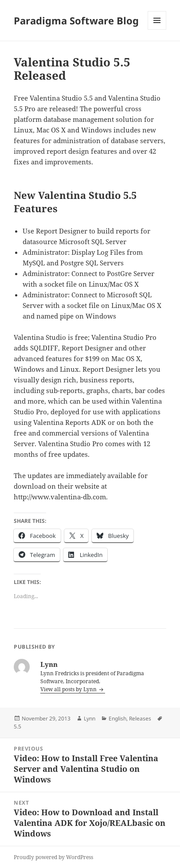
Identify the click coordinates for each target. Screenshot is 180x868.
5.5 (18, 726)
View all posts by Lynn (69, 689)
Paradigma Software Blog (76, 20)
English (117, 718)
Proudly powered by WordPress (53, 857)
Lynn (90, 718)
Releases (140, 718)
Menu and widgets (157, 29)
